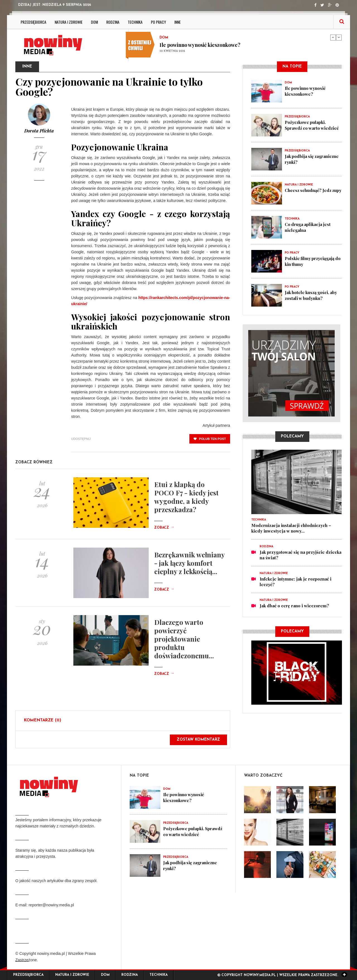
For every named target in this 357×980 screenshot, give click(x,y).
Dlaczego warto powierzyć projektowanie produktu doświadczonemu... (184, 639)
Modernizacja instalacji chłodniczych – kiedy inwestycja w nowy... (291, 528)
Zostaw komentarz (198, 740)
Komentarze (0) (43, 720)
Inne (178, 22)
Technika (135, 22)
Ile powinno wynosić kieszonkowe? (200, 45)
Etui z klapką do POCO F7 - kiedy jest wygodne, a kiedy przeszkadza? (186, 497)
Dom (94, 22)
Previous (333, 37)
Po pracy (158, 22)
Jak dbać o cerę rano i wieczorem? (294, 606)
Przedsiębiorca (33, 22)
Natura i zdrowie (69, 22)
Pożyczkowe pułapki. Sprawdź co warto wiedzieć (312, 125)
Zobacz (164, 528)
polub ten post (210, 439)
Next (339, 37)
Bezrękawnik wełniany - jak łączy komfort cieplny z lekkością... (189, 563)
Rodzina (113, 22)
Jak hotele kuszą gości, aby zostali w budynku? (312, 295)
